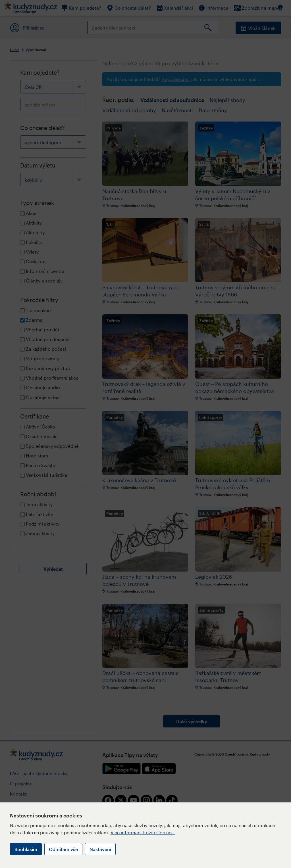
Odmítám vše (63, 849)
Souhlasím (26, 849)
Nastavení (100, 849)
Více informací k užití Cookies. (143, 832)
